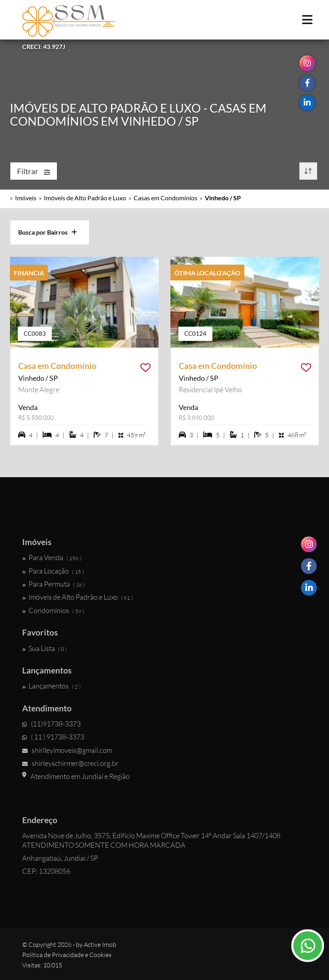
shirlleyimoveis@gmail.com (67, 750)
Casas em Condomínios (165, 198)
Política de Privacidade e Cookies (67, 955)
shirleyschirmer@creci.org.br (70, 763)
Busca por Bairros (48, 232)
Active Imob (100, 944)
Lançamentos (51, 686)
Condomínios (53, 610)
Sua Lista (44, 648)
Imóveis (26, 198)
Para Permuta (54, 584)
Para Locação (53, 571)
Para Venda (52, 557)
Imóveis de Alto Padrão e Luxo (85, 198)
